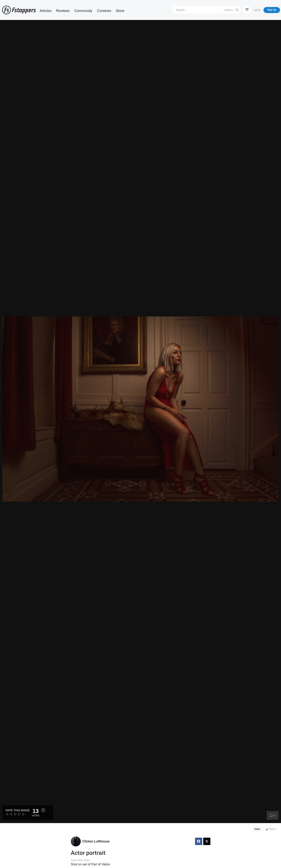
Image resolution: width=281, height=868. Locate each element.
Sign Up (272, 10)
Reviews (63, 11)
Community (83, 11)
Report (271, 829)
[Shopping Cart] (247, 10)
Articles (46, 11)
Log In (257, 10)
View (257, 829)
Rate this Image (18, 810)
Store (120, 11)
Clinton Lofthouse (96, 841)
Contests (104, 11)
